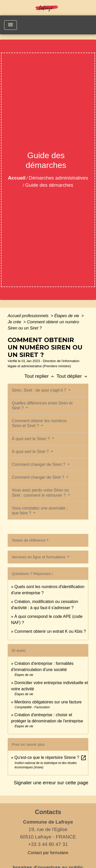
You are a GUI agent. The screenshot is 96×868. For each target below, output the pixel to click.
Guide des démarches (49, 185)
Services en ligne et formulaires (39, 557)
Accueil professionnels (29, 316)
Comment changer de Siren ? (39, 464)
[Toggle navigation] (10, 25)
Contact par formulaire (48, 853)
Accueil (17, 178)
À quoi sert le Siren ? (31, 439)
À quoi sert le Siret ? (31, 452)
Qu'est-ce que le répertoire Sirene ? (50, 757)
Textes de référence (29, 540)
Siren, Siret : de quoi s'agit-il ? (40, 390)
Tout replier (40, 376)
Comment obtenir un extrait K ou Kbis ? (50, 631)
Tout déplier (72, 376)
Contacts (48, 812)
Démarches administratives (58, 178)
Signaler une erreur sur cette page (51, 783)
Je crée (15, 322)
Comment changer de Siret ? (39, 477)
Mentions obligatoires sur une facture (48, 702)
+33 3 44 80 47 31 (48, 844)
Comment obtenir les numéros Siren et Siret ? (39, 423)
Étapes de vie (67, 316)
